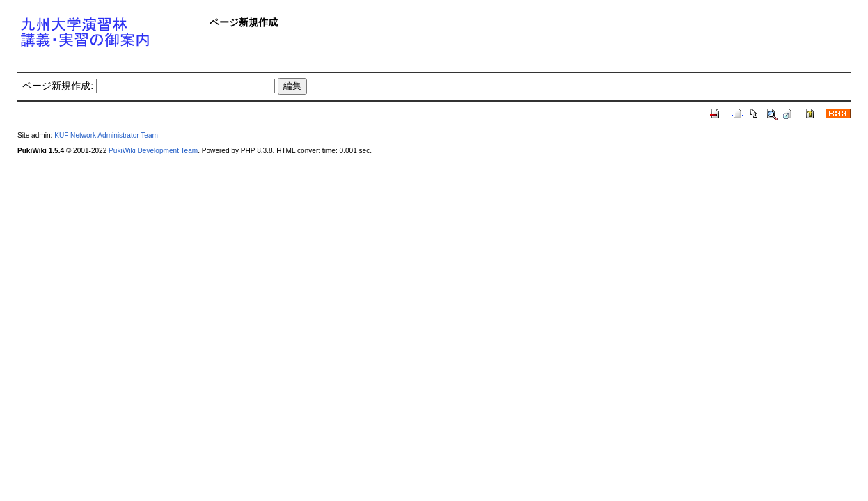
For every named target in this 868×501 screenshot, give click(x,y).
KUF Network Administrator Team (106, 135)
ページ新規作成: (58, 86)
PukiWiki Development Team (153, 151)
